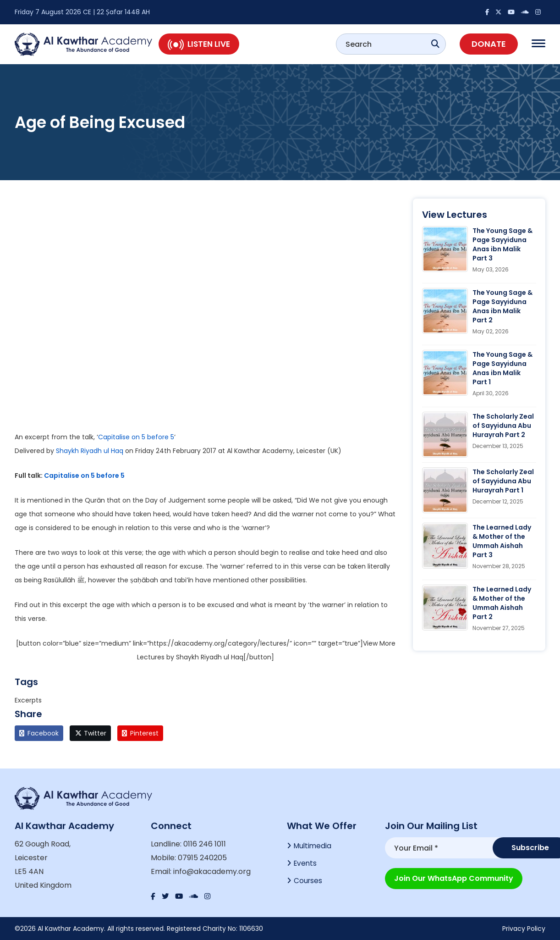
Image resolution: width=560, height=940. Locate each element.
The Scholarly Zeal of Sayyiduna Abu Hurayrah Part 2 (503, 426)
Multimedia (313, 846)
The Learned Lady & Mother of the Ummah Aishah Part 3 (502, 541)
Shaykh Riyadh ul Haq (90, 451)
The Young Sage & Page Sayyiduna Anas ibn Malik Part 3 (502, 244)
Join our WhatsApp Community (454, 877)
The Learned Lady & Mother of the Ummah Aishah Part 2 (502, 603)
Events (306, 865)
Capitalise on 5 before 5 (136, 437)
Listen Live (199, 44)
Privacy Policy (524, 929)
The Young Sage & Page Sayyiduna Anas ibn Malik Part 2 (502, 306)
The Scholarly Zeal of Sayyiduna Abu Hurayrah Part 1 (503, 481)
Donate (489, 44)
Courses (308, 883)
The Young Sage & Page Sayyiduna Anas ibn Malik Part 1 (502, 368)
